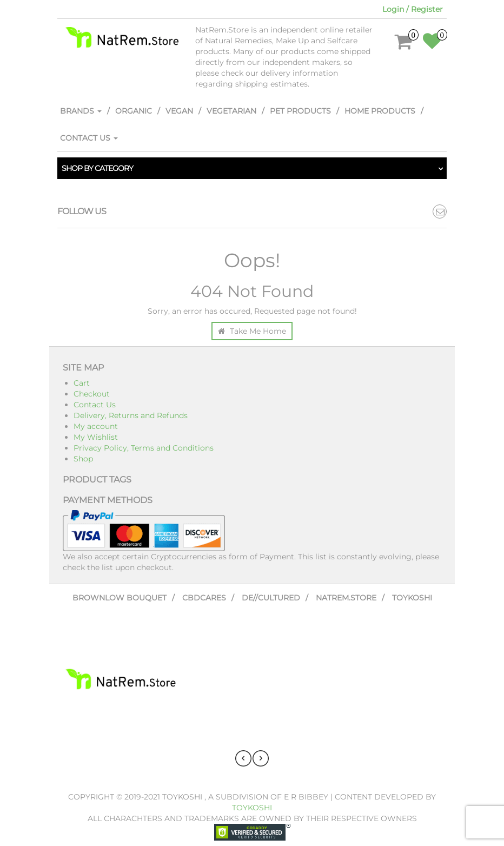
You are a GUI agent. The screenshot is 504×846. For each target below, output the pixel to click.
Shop (83, 459)
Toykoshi (412, 598)
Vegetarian (231, 111)
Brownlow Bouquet (120, 598)
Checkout (92, 394)
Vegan (179, 111)
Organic (134, 111)
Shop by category (97, 168)
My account (96, 426)
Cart (82, 383)
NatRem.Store (346, 598)
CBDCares (204, 598)
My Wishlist (96, 437)
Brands (81, 111)
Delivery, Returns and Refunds (131, 415)
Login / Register (413, 9)
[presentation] (243, 758)
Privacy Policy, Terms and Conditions (144, 448)
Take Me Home (252, 331)
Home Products (380, 111)
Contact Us (89, 138)
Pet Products (300, 111)
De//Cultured (271, 598)
